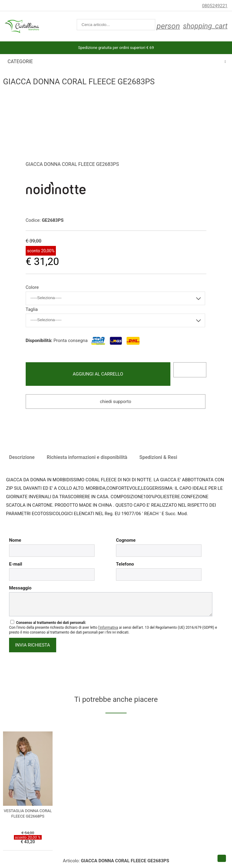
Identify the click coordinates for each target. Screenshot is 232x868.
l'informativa (108, 628)
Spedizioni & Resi (158, 457)
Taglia (32, 309)
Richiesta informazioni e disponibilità (87, 457)
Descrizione (22, 457)
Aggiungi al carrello (98, 374)
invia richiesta (33, 645)
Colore (32, 287)
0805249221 (215, 6)
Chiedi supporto (116, 402)
